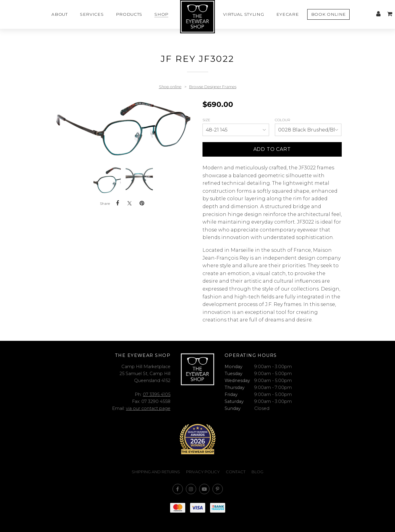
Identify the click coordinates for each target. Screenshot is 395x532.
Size (207, 120)
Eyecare (288, 14)
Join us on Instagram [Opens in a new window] (191, 489)
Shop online (170, 87)
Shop (161, 14)
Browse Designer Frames (213, 87)
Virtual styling (244, 14)
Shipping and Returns (156, 472)
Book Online (329, 14)
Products (129, 14)
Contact (236, 472)
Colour (283, 120)
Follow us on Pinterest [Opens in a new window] (218, 489)
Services (92, 14)
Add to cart (272, 149)
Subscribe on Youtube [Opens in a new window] (204, 489)
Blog (257, 472)
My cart (390, 14)
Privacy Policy (203, 472)
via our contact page (148, 408)
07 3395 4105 (157, 394)
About (59, 14)
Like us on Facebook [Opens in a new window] (178, 489)
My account (378, 14)
